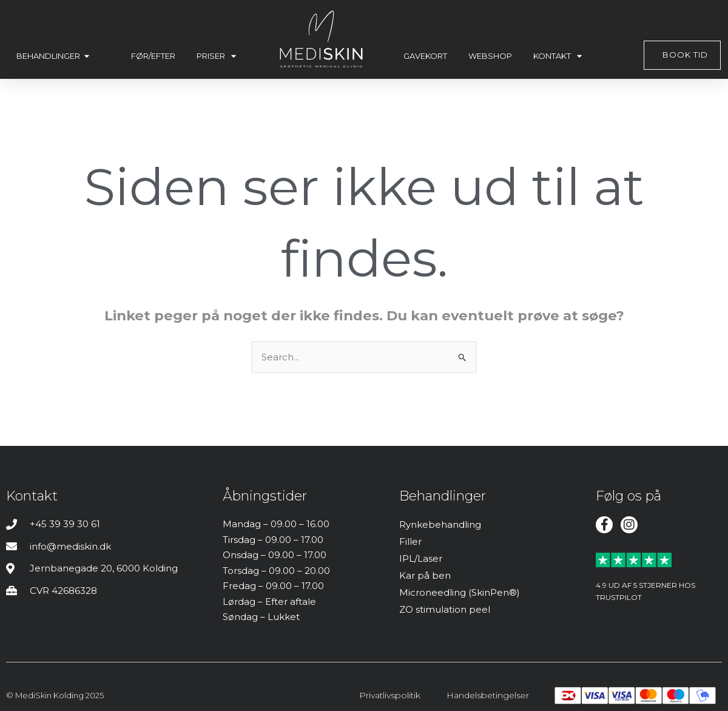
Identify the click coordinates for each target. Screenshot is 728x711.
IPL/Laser (421, 558)
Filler (410, 541)
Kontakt (558, 56)
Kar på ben (425, 575)
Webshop (490, 56)
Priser (216, 56)
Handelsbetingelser (488, 695)
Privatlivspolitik (390, 695)
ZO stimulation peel (445, 609)
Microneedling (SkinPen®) (460, 592)
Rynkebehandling (440, 524)
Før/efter (153, 56)
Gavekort (425, 56)
